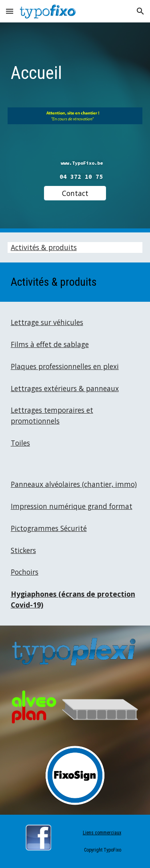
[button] (10, 11)
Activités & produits (44, 247)
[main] (75, 71)
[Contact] (75, 193)
